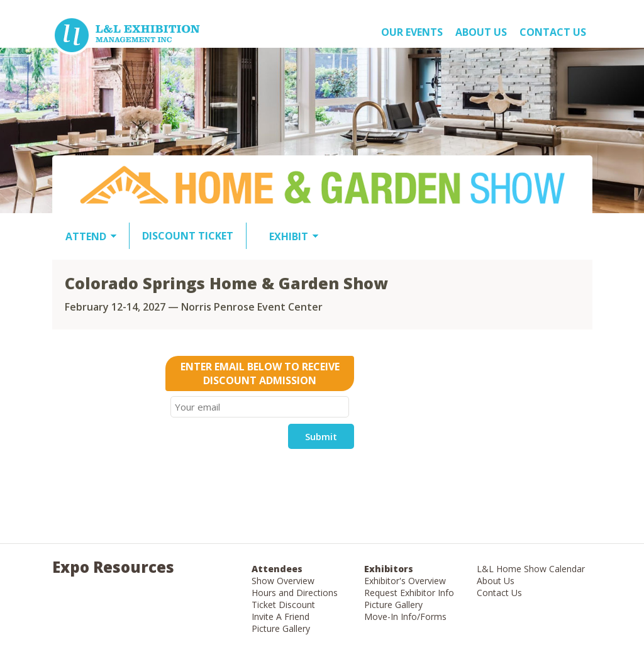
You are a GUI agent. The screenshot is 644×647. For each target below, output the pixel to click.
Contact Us (553, 32)
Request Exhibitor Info (409, 593)
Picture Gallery (281, 628)
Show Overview (283, 581)
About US (481, 32)
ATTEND (86, 236)
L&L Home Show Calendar (531, 569)
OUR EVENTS (412, 32)
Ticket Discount (283, 605)
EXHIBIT (289, 236)
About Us (496, 581)
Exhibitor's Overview (405, 581)
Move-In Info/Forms (405, 617)
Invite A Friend (280, 617)
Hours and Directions (295, 593)
